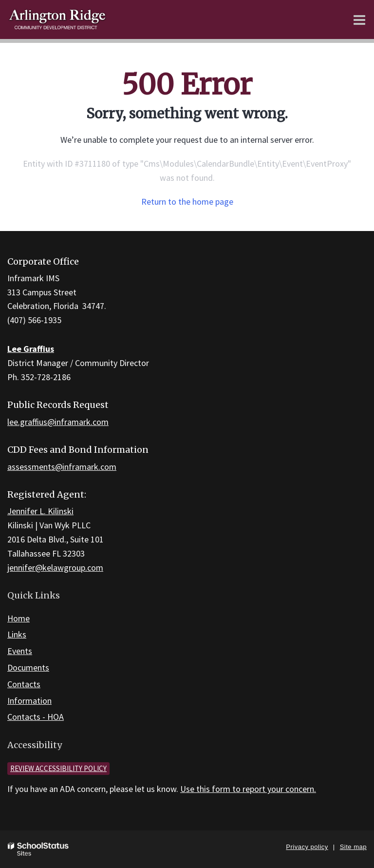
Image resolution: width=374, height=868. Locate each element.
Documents (28, 667)
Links (17, 634)
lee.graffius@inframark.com (58, 422)
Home (19, 618)
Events (20, 651)
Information (29, 701)
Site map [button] (353, 847)
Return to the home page (187, 202)
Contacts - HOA (36, 717)
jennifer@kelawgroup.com (55, 568)
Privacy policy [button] (307, 847)
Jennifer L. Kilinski (40, 511)
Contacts (24, 684)
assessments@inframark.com (62, 467)
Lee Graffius (31, 349)
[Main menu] (359, 19)
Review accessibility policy (58, 768)
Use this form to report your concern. (248, 789)
